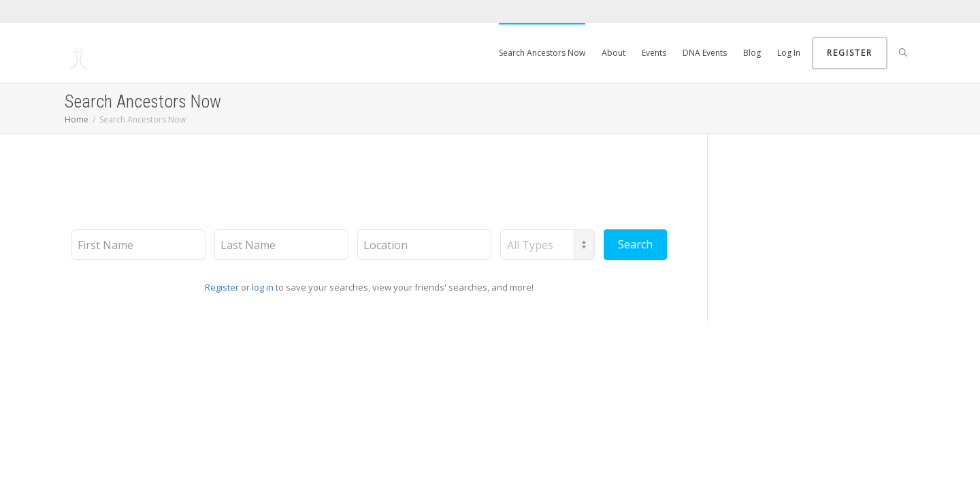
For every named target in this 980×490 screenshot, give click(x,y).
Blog (752, 53)
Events (654, 53)
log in (263, 287)
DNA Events (705, 53)
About (614, 53)
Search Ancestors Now (542, 53)
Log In (789, 53)
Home (77, 119)
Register (850, 53)
